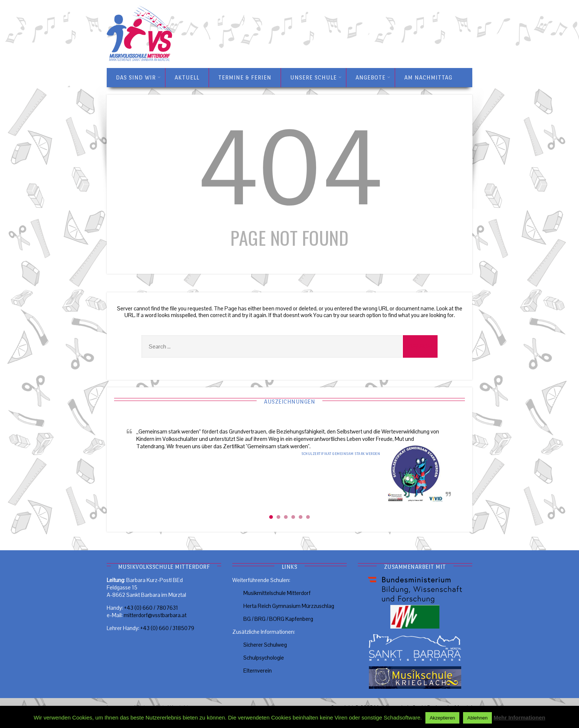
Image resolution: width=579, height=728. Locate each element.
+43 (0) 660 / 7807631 (151, 608)
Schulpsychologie (264, 658)
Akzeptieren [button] (443, 718)
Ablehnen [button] (478, 718)
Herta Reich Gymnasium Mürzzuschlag (289, 606)
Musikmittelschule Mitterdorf (277, 593)
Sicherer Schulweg (265, 645)
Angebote (373, 78)
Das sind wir (138, 78)
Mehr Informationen (520, 717)
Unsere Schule (316, 78)
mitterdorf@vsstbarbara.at (155, 615)
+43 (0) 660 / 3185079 (167, 628)
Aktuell (187, 77)
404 (289, 168)
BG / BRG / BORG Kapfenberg (278, 619)
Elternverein (258, 671)
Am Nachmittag (428, 77)
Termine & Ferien (245, 77)
